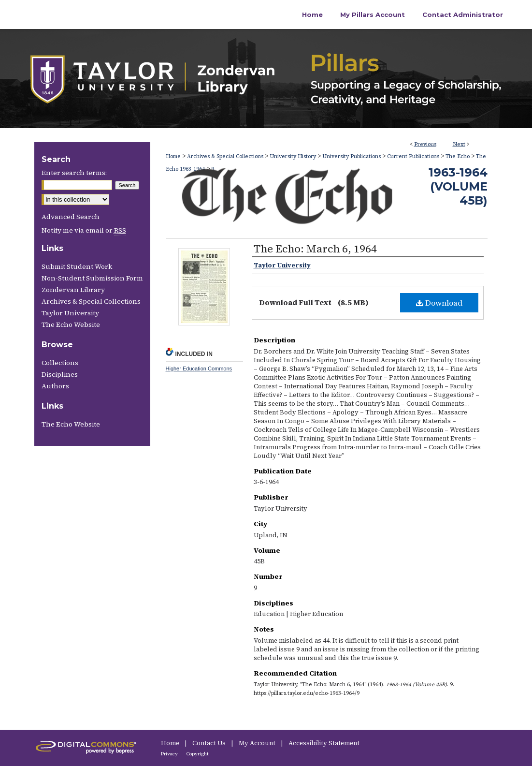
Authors (55, 386)
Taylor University (70, 313)
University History (293, 156)
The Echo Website (71, 324)
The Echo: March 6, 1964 (315, 249)
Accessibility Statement (324, 743)
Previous (425, 144)
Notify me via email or (84, 230)
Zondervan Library (73, 290)
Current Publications (413, 156)
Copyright (198, 754)
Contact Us (210, 743)
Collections (60, 363)
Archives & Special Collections (225, 156)
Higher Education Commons (199, 368)
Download (439, 303)
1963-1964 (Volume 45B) (458, 186)
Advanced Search (71, 217)
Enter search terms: (74, 173)
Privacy (170, 754)
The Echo (458, 156)
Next (459, 144)
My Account (258, 743)
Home (173, 156)
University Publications (352, 156)
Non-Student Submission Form (92, 278)
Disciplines (60, 374)
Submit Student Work (77, 266)
